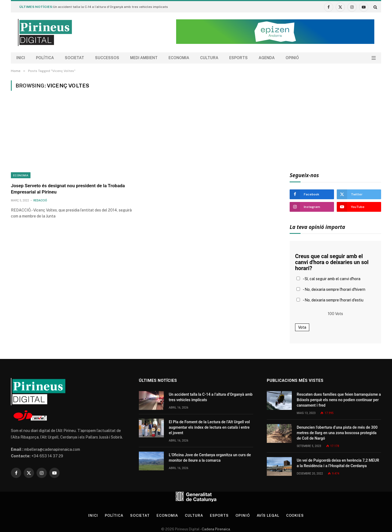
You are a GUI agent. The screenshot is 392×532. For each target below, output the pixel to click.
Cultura (209, 58)
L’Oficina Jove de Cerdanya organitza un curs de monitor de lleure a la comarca (210, 458)
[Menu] (374, 58)
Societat (74, 58)
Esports (238, 58)
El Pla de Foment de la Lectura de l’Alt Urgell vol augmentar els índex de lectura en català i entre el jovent (209, 427)
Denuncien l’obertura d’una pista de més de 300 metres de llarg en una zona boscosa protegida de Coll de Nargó (337, 433)
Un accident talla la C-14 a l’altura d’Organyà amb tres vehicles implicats (111, 7)
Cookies (295, 516)
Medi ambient (144, 58)
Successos (107, 58)
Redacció (40, 200)
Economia (179, 58)
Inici (21, 58)
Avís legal (268, 516)
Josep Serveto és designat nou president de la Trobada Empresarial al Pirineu (68, 189)
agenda (267, 58)
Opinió (292, 58)
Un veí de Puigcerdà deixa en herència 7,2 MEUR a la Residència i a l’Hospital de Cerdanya (338, 463)
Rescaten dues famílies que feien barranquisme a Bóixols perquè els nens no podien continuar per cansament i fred (339, 400)
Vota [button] (302, 327)
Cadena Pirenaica (215, 529)
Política (45, 58)
